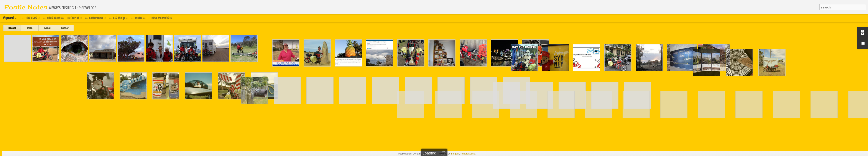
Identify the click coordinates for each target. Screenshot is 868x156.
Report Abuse (468, 154)
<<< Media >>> (138, 18)
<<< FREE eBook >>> (53, 18)
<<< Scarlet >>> (74, 18)
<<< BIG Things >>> (119, 18)
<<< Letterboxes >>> (96, 18)
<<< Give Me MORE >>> (160, 18)
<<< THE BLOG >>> (31, 18)
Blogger (455, 154)
